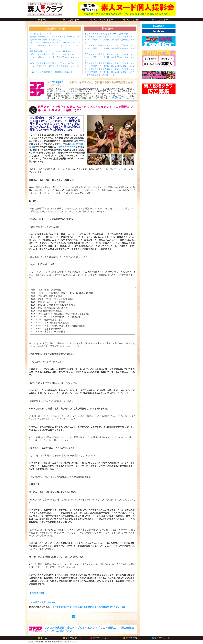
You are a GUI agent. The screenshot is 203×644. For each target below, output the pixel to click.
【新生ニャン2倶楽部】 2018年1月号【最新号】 (51, 72)
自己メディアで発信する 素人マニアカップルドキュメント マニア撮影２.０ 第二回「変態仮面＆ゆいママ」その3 (55, 57)
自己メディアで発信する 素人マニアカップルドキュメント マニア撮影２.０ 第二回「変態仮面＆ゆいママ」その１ (55, 66)
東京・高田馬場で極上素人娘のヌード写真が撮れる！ (108, 34)
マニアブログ (131, 20)
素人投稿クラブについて (41, 34)
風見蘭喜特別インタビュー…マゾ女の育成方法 (50, 51)
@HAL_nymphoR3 (67, 147)
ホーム (42, 20)
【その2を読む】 (37, 593)
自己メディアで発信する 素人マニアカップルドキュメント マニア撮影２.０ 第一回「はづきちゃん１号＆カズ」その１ (55, 45)
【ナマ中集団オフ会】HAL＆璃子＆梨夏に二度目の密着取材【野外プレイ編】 (89, 607)
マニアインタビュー (102, 20)
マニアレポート (72, 20)
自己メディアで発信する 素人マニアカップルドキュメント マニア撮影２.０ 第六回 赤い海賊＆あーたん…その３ (110, 39)
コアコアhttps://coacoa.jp (122, 98)
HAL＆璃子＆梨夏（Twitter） (43, 602)
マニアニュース (161, 20)
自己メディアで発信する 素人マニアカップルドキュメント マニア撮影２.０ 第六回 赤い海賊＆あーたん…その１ (110, 57)
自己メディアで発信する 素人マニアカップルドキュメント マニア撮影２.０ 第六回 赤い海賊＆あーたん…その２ (110, 48)
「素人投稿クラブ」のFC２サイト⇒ (101, 75)
